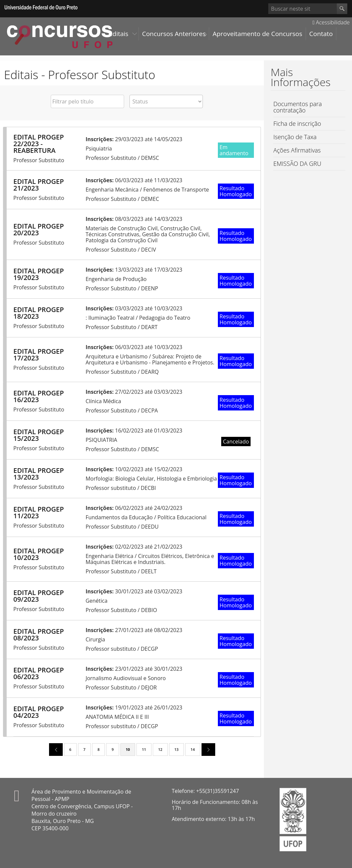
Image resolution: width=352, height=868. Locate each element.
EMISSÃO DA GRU (297, 164)
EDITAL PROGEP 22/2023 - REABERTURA (39, 144)
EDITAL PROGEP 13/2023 (39, 474)
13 (177, 749)
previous (53, 749)
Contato (321, 34)
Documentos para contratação (297, 107)
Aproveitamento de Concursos (257, 34)
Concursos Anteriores (174, 34)
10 (128, 749)
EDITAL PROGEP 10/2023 (39, 554)
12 (160, 749)
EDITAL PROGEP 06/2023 (39, 673)
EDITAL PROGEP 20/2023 (39, 229)
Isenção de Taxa (295, 137)
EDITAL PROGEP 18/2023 (39, 313)
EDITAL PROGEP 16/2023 (39, 396)
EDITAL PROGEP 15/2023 (39, 435)
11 (144, 749)
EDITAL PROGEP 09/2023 (39, 596)
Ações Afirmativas (297, 150)
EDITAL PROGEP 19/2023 (39, 274)
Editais (119, 34)
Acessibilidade (331, 22)
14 (193, 749)
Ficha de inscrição (297, 123)
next (206, 749)
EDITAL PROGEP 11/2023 (39, 512)
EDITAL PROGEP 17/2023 (39, 355)
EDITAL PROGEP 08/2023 (39, 635)
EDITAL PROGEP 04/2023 (39, 712)
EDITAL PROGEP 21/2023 (39, 185)
